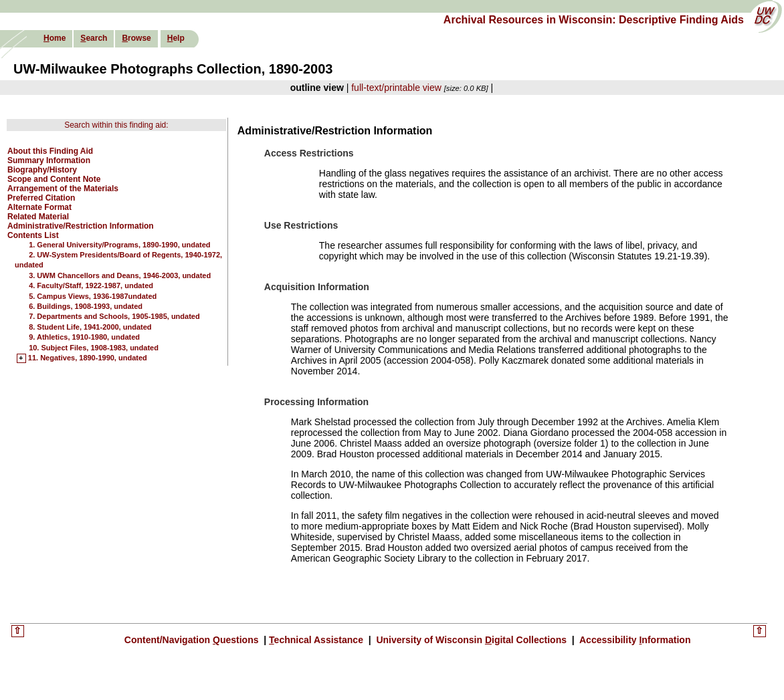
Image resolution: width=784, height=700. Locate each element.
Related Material (38, 217)
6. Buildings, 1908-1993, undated (86, 306)
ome (55, 38)
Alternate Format (39, 207)
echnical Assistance (317, 640)
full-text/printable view (396, 88)
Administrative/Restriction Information (81, 226)
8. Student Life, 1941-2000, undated (90, 327)
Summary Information (49, 160)
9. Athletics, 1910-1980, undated (84, 337)
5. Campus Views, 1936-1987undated (93, 296)
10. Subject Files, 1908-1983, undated (94, 348)
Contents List (33, 235)
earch (94, 38)
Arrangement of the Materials (63, 189)
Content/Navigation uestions (193, 640)
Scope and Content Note (54, 179)
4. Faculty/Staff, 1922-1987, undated (91, 285)
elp (176, 38)
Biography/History (42, 170)
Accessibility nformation (634, 640)
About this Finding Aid (50, 151)
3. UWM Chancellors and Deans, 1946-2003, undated (120, 275)
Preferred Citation (41, 198)
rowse (136, 38)
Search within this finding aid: (116, 125)
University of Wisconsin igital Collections (472, 640)
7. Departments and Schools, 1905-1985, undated (114, 316)
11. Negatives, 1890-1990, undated (88, 358)
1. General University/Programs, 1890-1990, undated (119, 245)
